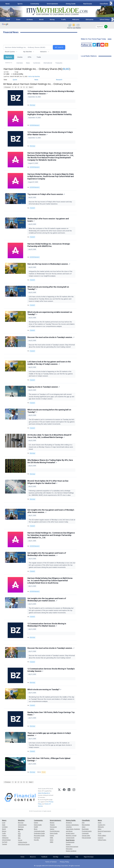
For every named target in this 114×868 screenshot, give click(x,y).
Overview (20, 63)
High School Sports (24, 844)
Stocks (20, 57)
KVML (52, 838)
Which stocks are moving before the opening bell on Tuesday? (49, 411)
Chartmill (32, 208)
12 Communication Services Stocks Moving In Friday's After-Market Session (50, 133)
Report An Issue (89, 857)
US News (30, 19)
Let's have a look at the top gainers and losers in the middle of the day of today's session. (49, 363)
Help (77, 857)
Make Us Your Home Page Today (93, 39)
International (48, 63)
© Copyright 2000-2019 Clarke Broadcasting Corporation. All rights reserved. (57, 866)
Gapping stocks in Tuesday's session (44, 387)
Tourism (5, 844)
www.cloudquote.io (44, 793)
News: (4, 820)
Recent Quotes (10, 52)
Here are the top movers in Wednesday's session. (49, 264)
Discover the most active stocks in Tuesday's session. (51, 337)
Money (52, 19)
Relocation (69, 849)
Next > (31, 87)
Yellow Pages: (102, 840)
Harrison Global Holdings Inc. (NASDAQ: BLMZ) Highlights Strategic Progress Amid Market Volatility (50, 113)
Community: (38, 820)
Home (22, 857)
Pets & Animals (86, 838)
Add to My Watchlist (34, 76)
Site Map (56, 857)
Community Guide (39, 831)
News (8, 4)
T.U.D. (100, 833)
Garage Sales (86, 836)
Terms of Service (51, 862)
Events (36, 823)
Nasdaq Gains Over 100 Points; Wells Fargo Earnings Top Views (51, 714)
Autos (84, 827)
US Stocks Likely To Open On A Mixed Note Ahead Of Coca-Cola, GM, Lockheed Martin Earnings (49, 436)
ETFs (30, 57)
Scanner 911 (102, 825)
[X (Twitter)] (59, 797)
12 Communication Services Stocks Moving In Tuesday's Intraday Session (51, 670)
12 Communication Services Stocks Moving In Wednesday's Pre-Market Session (47, 625)
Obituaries (89, 19)
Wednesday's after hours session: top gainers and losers (48, 220)
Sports (20, 4)
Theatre (52, 825)
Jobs (83, 823)
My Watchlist (27, 52)
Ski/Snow (21, 827)
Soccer (20, 840)
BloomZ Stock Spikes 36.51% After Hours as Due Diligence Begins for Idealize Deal (48, 482)
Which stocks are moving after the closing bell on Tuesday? (48, 288)
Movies (52, 823)
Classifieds (104, 4)
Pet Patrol (37, 838)
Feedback (44, 857)
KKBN (52, 842)
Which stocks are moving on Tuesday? (44, 690)
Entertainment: (56, 820)
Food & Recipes (55, 831)
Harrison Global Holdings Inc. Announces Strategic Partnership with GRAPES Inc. (49, 245)
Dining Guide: (71, 820)
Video (100, 829)
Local (8, 19)
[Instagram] (74, 797)
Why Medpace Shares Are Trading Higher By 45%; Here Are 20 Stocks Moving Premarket (50, 461)
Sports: (21, 829)
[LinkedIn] (69, 797)
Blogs (36, 829)
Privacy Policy (64, 862)
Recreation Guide (39, 836)
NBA (19, 836)
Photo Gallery (102, 836)
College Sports (23, 842)
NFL (19, 831)
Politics (4, 836)
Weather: (21, 820)
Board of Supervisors (104, 831)
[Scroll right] (111, 3)
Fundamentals (70, 842)
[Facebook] (64, 797)
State (18, 19)
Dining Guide (71, 4)
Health (36, 827)
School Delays (105, 19)
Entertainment (52, 4)
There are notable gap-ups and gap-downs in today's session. (49, 734)
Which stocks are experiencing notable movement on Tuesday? (50, 313)
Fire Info (36, 840)
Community (35, 4)
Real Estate (88, 4)
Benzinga (33, 105)
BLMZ (66, 69)
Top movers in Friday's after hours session (46, 194)
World (41, 19)
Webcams (76, 19)
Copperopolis (70, 838)
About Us (33, 857)
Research (59, 80)
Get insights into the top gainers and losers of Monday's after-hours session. (51, 511)
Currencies (37, 63)
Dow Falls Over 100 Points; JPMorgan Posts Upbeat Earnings (49, 759)
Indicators (43, 52)
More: (100, 820)
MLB (19, 834)
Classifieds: (86, 820)
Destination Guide (39, 833)
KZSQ (52, 840)
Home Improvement (72, 847)
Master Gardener (71, 851)
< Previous (7, 87)
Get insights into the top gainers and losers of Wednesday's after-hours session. (47, 554)
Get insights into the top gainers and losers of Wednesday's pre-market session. (47, 600)
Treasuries (59, 63)
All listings (69, 823)
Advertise (67, 857)
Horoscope (53, 827)
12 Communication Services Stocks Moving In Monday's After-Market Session (51, 92)
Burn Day (21, 823)
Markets (9, 57)
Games (52, 829)
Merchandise (86, 825)
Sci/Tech (5, 842)
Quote (15, 80)
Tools (39, 57)
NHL (19, 838)
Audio (100, 823)
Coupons (101, 838)
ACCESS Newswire (35, 125)
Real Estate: (70, 840)
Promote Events (87, 831)
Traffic (63, 19)
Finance (68, 844)
